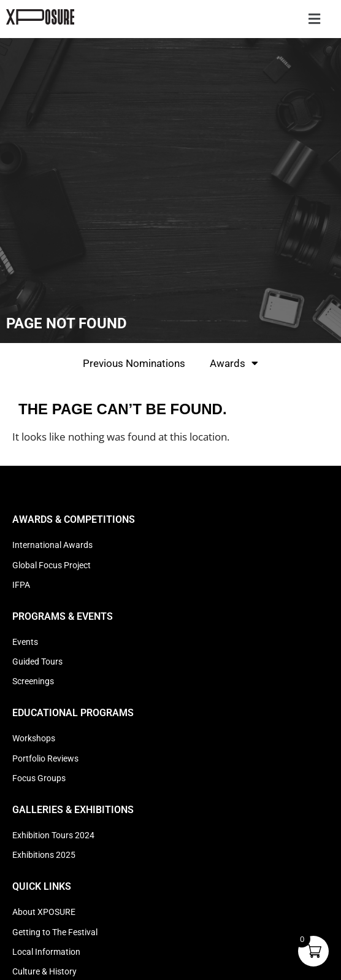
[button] (314, 19)
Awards (234, 363)
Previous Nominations (134, 363)
